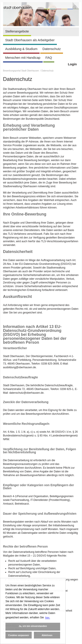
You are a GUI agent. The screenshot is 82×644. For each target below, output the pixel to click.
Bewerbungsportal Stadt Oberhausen (21, 71)
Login (72, 64)
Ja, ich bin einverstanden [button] (33, 626)
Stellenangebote (17, 31)
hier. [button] (48, 618)
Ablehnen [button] (47, 635)
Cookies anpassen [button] (19, 635)
